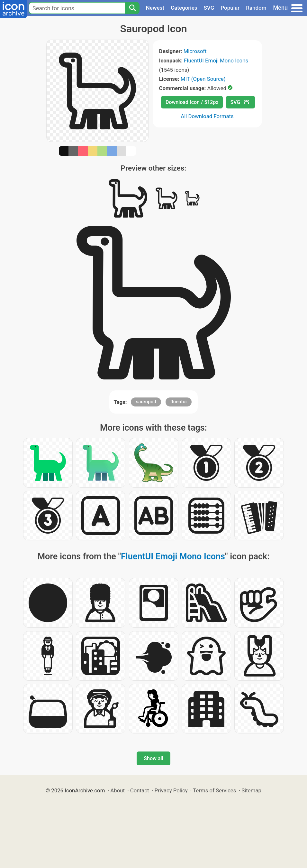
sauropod (146, 402)
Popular (230, 8)
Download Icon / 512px (192, 102)
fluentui (179, 402)
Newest (155, 8)
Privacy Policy (171, 790)
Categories (184, 8)
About (117, 790)
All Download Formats (207, 116)
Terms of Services (214, 790)
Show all (153, 758)
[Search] (132, 8)
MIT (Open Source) (203, 79)
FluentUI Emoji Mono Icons (216, 61)
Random (256, 8)
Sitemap (251, 790)
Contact (140, 790)
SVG (209, 8)
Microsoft (195, 51)
